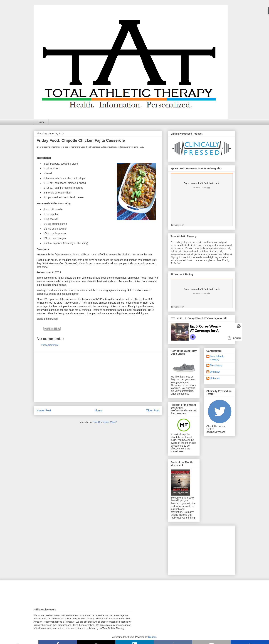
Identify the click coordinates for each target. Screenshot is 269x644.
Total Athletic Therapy (217, 358)
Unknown (215, 372)
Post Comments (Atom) (105, 422)
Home (41, 122)
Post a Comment (50, 345)
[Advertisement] (98, 377)
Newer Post (44, 410)
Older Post (153, 410)
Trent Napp (216, 365)
